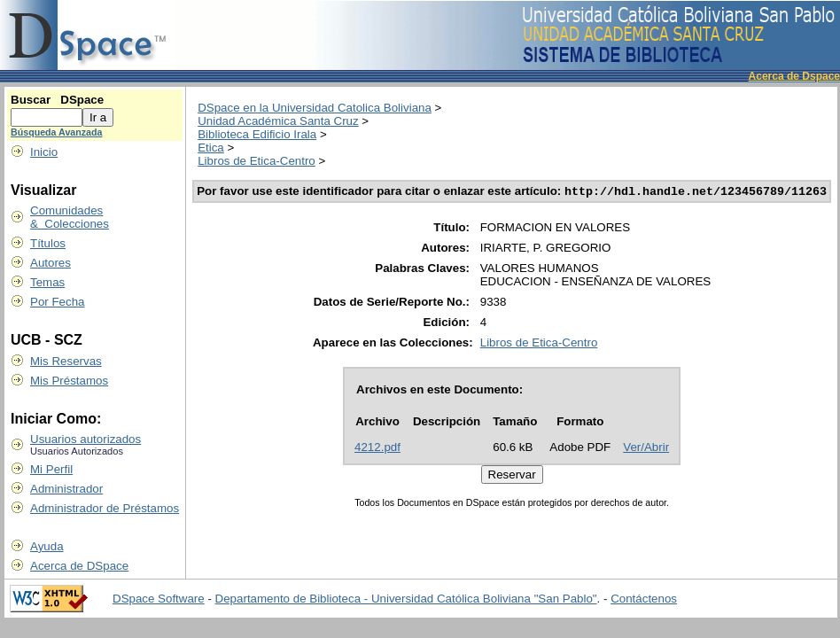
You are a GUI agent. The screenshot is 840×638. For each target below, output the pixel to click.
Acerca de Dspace (794, 76)
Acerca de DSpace (79, 566)
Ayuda (47, 546)
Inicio (44, 152)
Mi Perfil (51, 469)
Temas (47, 282)
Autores (51, 263)
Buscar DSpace (57, 100)
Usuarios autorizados (86, 439)
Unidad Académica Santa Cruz (278, 121)
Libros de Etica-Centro (257, 161)
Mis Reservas (66, 361)
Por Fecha (58, 302)
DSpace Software (159, 599)
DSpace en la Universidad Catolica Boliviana (315, 108)
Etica (211, 148)
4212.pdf (377, 449)
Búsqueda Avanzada (56, 132)
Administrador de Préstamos (105, 508)
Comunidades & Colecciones (70, 217)
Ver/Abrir (646, 449)
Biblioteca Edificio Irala (257, 134)
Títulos (48, 243)
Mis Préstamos (69, 381)
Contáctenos (644, 599)
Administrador (66, 489)
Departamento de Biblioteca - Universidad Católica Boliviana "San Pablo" (406, 599)
